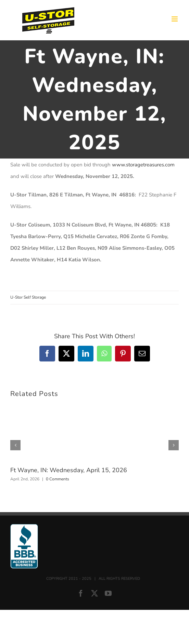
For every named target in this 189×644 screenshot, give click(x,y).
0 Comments (58, 479)
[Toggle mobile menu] (175, 19)
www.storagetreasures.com (143, 165)
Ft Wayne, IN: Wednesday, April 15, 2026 (69, 470)
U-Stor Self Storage (28, 297)
